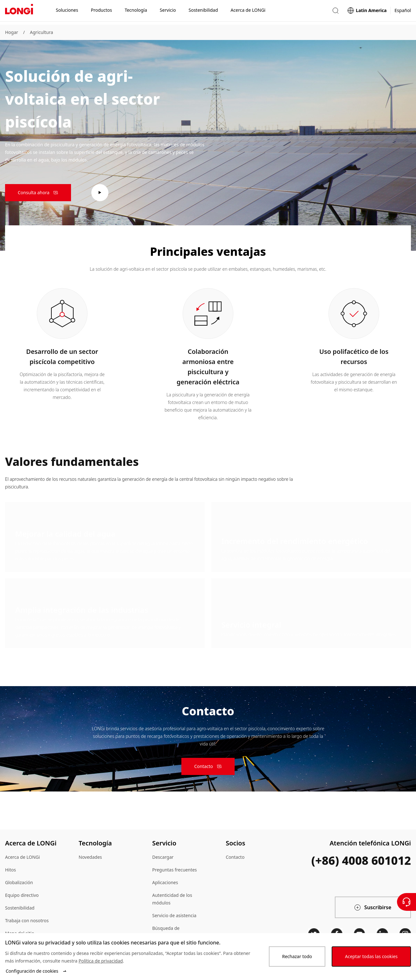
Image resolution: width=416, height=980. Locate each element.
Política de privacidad (101, 961)
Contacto (235, 857)
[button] (335, 12)
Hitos (10, 870)
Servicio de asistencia (174, 915)
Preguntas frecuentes (175, 870)
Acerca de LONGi (23, 857)
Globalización (19, 882)
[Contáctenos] (406, 902)
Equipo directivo (22, 895)
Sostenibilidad (20, 908)
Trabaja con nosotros (27, 920)
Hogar (12, 32)
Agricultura (41, 32)
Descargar (163, 857)
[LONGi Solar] (19, 12)
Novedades (90, 857)
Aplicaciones (165, 882)
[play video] (100, 193)
